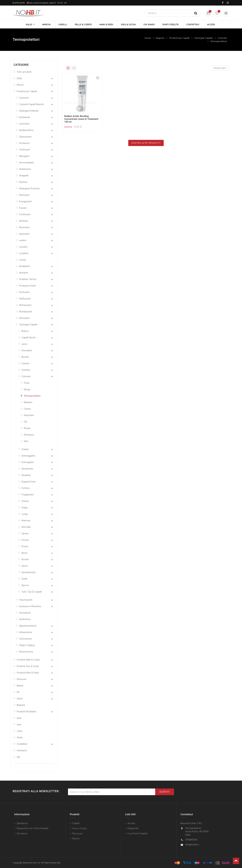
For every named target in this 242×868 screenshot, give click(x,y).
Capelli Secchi (29, 338)
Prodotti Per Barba (26, 712)
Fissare (23, 208)
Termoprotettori (219, 41)
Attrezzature (26, 633)
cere (19, 725)
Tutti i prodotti (24, 72)
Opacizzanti (25, 137)
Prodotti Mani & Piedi (28, 673)
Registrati (133, 828)
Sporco (25, 586)
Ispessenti (24, 234)
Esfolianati (25, 118)
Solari (20, 699)
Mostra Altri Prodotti (146, 143)
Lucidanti (24, 254)
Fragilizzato (28, 495)
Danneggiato (28, 456)
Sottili (24, 579)
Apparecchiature (28, 626)
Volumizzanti (26, 600)
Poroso (25, 540)
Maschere (29, 416)
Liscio (24, 344)
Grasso (25, 501)
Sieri (26, 442)
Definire (23, 182)
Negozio (160, 38)
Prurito (25, 547)
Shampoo (29, 435)
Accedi (131, 823)
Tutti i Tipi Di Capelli (32, 592)
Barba (20, 686)
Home (148, 38)
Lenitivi (23, 241)
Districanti (24, 195)
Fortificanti (25, 215)
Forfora (25, 488)
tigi (18, 757)
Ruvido (25, 560)
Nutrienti (23, 273)
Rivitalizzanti (26, 312)
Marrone (26, 521)
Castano (26, 370)
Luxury (23, 260)
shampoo (22, 751)
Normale (26, 527)
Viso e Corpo (79, 828)
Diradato (26, 475)
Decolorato (27, 469)
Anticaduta (25, 613)
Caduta (25, 364)
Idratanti (24, 221)
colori (20, 731)
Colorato (222, 38)
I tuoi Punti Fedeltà (137, 833)
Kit (18, 692)
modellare (22, 744)
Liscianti (23, 247)
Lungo (25, 514)
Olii (25, 422)
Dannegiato (28, 463)
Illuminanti (24, 228)
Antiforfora (25, 620)
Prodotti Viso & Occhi (28, 667)
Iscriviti (165, 792)
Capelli (76, 823)
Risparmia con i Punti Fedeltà (32, 828)
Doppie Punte (29, 482)
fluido (20, 738)
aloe (19, 718)
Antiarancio (25, 169)
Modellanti (25, 267)
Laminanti (24, 124)
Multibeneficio (26, 131)
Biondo (25, 357)
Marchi (20, 85)
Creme (27, 409)
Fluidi (27, 383)
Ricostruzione (26, 652)
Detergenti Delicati (29, 111)
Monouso (22, 679)
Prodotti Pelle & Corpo (28, 660)
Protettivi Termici (28, 280)
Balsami (28, 403)
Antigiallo (24, 176)
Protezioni (24, 143)
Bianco (25, 331)
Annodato (27, 351)
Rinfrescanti (25, 305)
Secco (25, 566)
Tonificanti (25, 150)
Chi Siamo (22, 833)
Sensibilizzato (29, 573)
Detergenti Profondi (29, 189)
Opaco (25, 534)
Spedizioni (22, 823)
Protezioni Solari (28, 286)
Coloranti (24, 98)
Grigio (25, 508)
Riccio (25, 553)
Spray (27, 390)
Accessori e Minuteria (30, 607)
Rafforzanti (25, 299)
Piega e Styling (27, 646)
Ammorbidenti (27, 163)
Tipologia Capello (204, 38)
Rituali (27, 429)
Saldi (19, 79)
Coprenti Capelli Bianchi (31, 105)
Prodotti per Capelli (179, 38)
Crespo (25, 450)
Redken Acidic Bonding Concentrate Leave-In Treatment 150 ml (81, 119)
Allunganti (24, 156)
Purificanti (24, 292)
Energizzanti (25, 202)
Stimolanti (24, 318)
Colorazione (25, 639)
